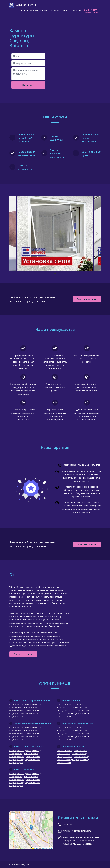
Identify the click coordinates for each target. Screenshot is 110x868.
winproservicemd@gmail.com (77, 831)
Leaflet (36, 848)
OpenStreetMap (47, 848)
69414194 (67, 824)
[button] (31, 828)
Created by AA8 (22, 865)
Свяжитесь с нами (87, 299)
